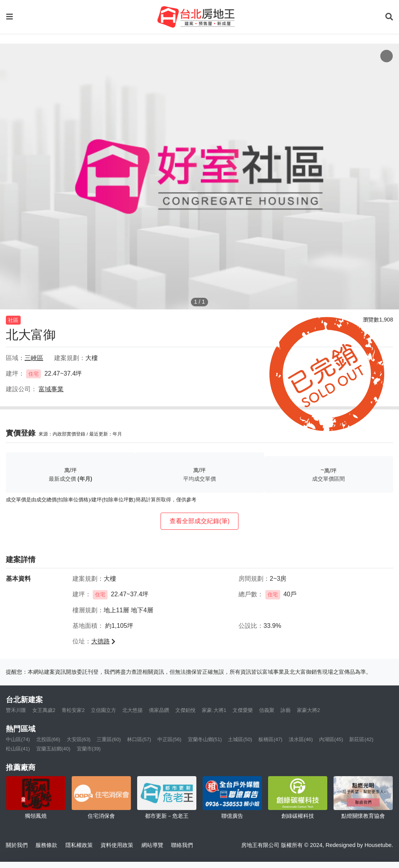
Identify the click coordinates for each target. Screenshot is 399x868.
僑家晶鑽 (159, 710)
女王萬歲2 (44, 710)
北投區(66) (48, 739)
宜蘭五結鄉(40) (53, 749)
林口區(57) (139, 739)
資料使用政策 (117, 845)
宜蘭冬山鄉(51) (205, 739)
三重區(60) (109, 739)
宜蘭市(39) (89, 749)
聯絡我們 (182, 845)
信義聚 (267, 710)
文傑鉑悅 (185, 710)
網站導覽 (152, 845)
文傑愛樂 (243, 710)
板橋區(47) (270, 739)
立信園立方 (103, 710)
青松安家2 (73, 710)
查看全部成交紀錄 (200, 521)
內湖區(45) (331, 739)
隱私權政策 (79, 845)
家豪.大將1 (214, 710)
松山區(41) (18, 749)
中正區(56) (169, 739)
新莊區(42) (361, 739)
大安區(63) (79, 739)
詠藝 (286, 710)
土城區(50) (240, 739)
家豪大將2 (308, 710)
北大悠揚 (132, 710)
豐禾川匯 (16, 710)
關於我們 (17, 845)
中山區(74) (18, 739)
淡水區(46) (301, 739)
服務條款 (46, 845)
